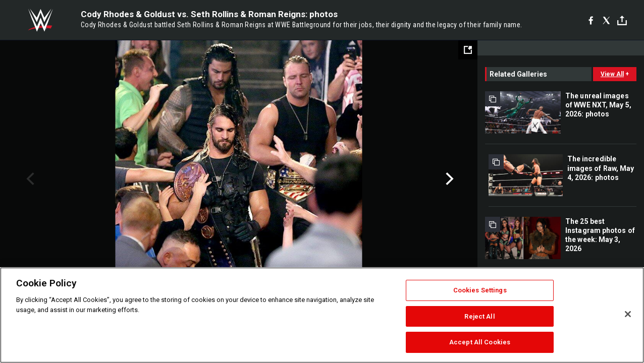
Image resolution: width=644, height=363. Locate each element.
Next (448, 179)
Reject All (479, 316)
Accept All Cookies (480, 342)
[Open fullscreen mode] (468, 50)
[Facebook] (591, 20)
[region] (322, 315)
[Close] (628, 314)
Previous (29, 179)
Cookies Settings (480, 290)
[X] (606, 20)
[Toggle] (622, 20)
